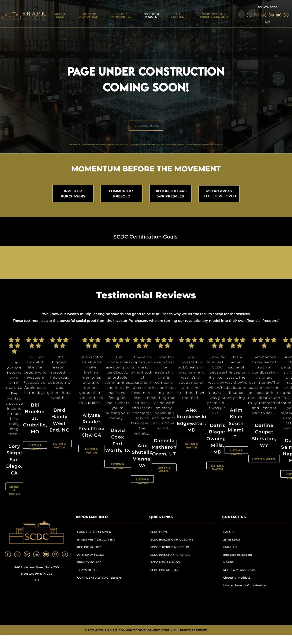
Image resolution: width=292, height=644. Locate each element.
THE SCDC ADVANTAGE (89, 15)
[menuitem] (102, 534)
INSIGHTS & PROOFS (151, 15)
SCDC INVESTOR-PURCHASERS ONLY (214, 15)
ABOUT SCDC (60, 15)
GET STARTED (178, 15)
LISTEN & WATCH (14, 490)
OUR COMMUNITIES (121, 15)
